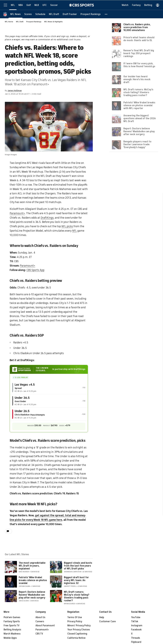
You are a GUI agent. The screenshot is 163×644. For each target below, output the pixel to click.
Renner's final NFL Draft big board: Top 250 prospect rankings (139, 53)
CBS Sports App (35, 270)
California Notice (76, 638)
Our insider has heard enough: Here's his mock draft (137, 79)
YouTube (136, 617)
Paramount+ (17, 213)
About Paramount (45, 626)
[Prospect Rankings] (91, 14)
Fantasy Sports (12, 621)
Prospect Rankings (34, 22)
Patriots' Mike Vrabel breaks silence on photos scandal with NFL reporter (139, 105)
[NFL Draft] (54, 14)
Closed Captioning (77, 634)
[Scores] (28, 14)
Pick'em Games (12, 617)
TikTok (135, 621)
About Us (40, 617)
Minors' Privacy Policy (79, 626)
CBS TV (39, 634)
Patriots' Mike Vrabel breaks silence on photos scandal (33, 580)
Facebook (136, 630)
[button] (106, 14)
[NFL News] (15, 14)
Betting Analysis (12, 630)
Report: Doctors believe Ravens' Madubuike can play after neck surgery (32, 595)
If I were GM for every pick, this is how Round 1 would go (139, 65)
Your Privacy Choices (79, 630)
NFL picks (67, 226)
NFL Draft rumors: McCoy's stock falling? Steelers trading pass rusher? (77, 596)
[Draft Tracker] (70, 14)
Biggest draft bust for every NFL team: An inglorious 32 (76, 580)
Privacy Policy (75, 621)
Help (102, 617)
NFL (74, 231)
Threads (136, 638)
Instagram (137, 626)
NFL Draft (20, 22)
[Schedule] (40, 14)
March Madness (12, 634)
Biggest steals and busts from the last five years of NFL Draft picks (78, 566)
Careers (40, 621)
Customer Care (107, 621)
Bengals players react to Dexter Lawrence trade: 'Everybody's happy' (137, 144)
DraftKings (47, 218)
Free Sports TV (12, 626)
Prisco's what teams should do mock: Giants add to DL (139, 39)
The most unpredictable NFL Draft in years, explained (32, 566)
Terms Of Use (75, 617)
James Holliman (15, 91)
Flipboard (136, 642)
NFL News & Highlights (53, 22)
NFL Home (9, 22)
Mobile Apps (10, 638)
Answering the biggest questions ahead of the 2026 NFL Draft (140, 118)
